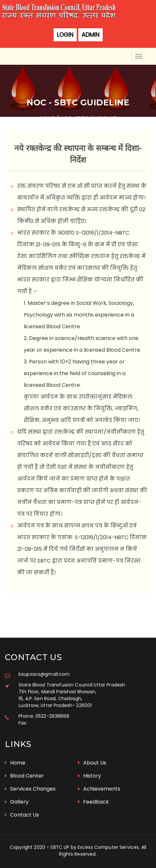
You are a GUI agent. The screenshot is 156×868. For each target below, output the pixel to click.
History (90, 776)
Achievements (99, 789)
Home (15, 763)
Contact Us (22, 815)
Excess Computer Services (108, 847)
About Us (92, 763)
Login (65, 35)
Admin (91, 35)
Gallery (17, 802)
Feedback (93, 802)
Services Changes (30, 789)
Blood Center (24, 776)
